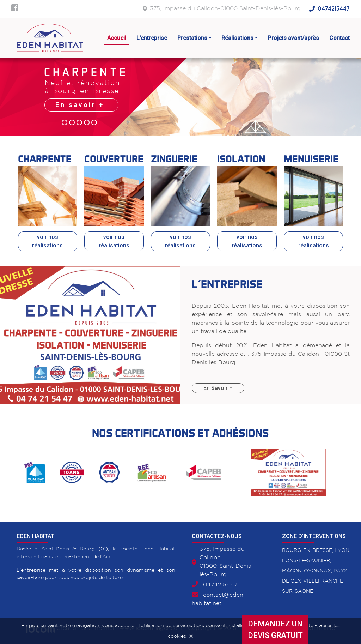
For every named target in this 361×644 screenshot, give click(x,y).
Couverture (114, 159)
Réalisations (237, 38)
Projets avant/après (293, 38)
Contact (339, 38)
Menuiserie (311, 159)
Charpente (45, 159)
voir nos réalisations (47, 241)
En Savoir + (218, 388)
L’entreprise (152, 38)
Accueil (117, 38)
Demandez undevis (275, 629)
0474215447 (334, 9)
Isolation (241, 159)
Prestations (192, 38)
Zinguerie (174, 159)
